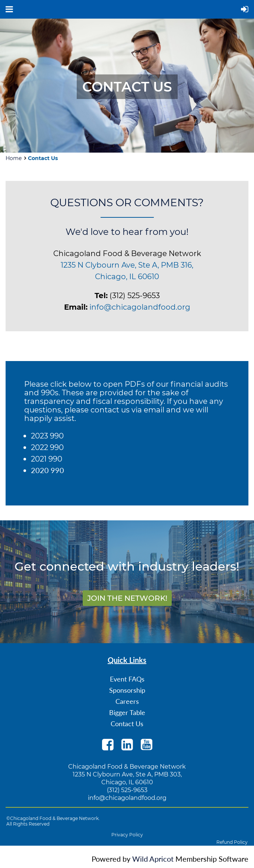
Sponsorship (127, 690)
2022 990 (47, 447)
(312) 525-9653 (127, 790)
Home (14, 158)
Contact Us (127, 724)
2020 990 (47, 470)
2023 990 (47, 436)
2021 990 (47, 459)
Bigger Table (127, 712)
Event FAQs (127, 679)
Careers (127, 701)
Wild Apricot (153, 859)
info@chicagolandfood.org (140, 307)
